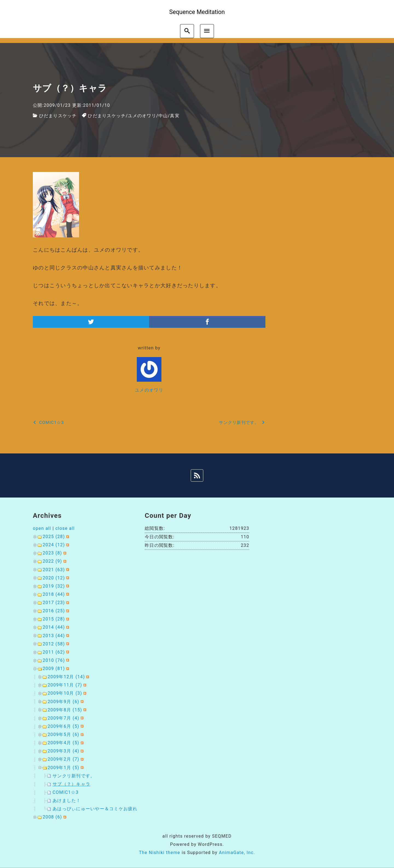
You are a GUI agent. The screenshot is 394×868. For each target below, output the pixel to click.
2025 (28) (54, 537)
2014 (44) (54, 627)
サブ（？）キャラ (71, 784)
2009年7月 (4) (63, 718)
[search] (187, 31)
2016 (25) (54, 611)
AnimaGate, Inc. (237, 853)
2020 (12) (54, 578)
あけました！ (67, 801)
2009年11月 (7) (65, 685)
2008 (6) (52, 817)
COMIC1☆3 (66, 792)
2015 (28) (54, 619)
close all (65, 528)
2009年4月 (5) (63, 743)
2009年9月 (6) (63, 702)
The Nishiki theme (160, 853)
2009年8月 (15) (65, 710)
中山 (163, 116)
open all (42, 528)
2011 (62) (54, 652)
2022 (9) (52, 561)
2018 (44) (54, 594)
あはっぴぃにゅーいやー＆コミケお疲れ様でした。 (107, 809)
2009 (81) (54, 669)
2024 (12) (54, 545)
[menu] (207, 31)
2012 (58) (54, 644)
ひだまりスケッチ (58, 116)
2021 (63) (54, 570)
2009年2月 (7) (63, 759)
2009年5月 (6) (63, 735)
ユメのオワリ (142, 116)
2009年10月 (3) (65, 693)
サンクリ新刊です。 (74, 776)
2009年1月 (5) (63, 768)
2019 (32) (54, 586)
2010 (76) (54, 660)
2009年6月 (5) (63, 726)
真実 (175, 116)
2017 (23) (54, 603)
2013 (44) (54, 636)
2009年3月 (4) (63, 751)
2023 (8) (52, 553)
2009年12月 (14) (66, 677)
